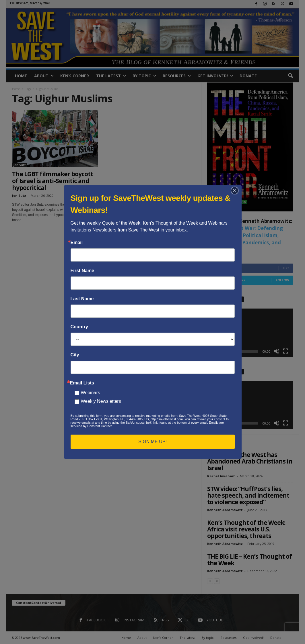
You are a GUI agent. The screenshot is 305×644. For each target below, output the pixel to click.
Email (77, 243)
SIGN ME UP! (152, 442)
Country (79, 327)
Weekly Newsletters (101, 401)
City (75, 355)
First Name (82, 271)
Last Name (82, 299)
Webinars (91, 393)
